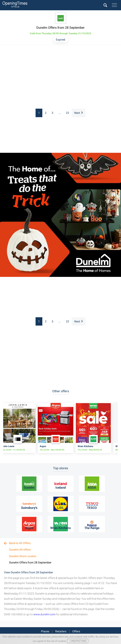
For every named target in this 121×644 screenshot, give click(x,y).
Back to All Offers (17, 543)
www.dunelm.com (44, 614)
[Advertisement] (60, 77)
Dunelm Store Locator (23, 556)
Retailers (61, 631)
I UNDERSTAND (78, 641)
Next (78, 113)
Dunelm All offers (20, 550)
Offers (76, 631)
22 (68, 113)
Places (45, 631)
